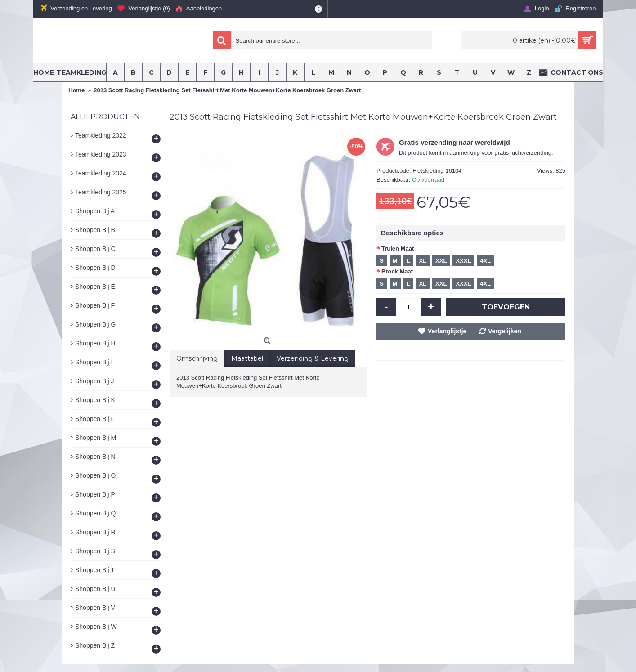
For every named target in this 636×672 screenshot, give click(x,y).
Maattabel (247, 358)
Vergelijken (505, 331)
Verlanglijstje (447, 331)
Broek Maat (397, 271)
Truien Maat (398, 249)
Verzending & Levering (313, 358)
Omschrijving (197, 358)
